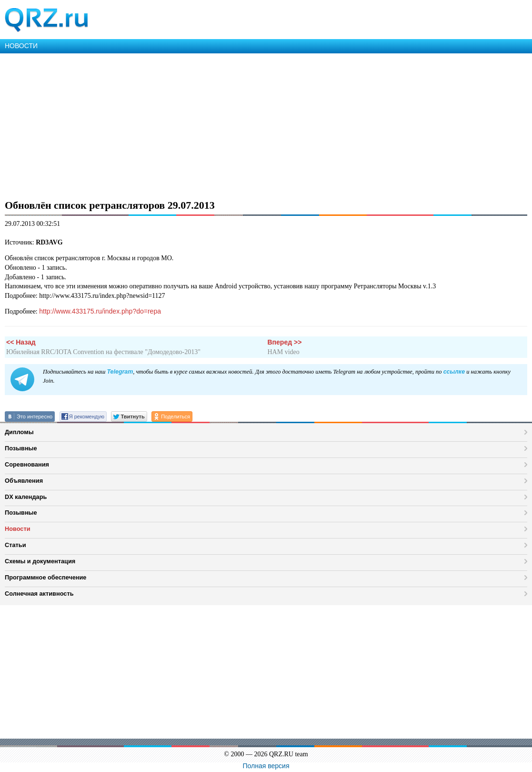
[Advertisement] (266, 125)
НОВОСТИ (21, 46)
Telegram (120, 372)
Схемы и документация (40, 561)
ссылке (454, 372)
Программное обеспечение (45, 577)
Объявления (24, 481)
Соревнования (27, 464)
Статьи (15, 545)
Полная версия (266, 766)
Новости (18, 529)
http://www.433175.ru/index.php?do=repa (100, 311)
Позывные (21, 448)
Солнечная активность (39, 594)
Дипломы (19, 432)
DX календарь (26, 497)
